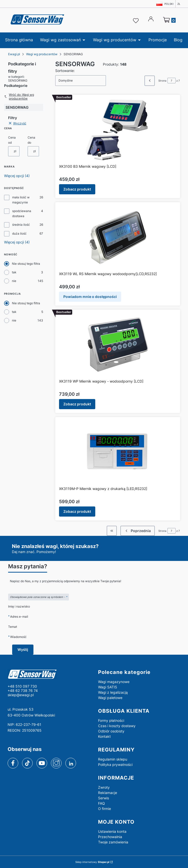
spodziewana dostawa (22, 213)
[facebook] (13, 763)
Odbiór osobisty (111, 731)
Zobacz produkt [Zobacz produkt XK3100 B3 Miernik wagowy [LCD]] (77, 189)
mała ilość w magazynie (21, 200)
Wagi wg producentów (42, 54)
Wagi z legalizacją (113, 692)
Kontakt (104, 736)
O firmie (105, 809)
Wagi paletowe (110, 698)
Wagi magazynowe (114, 682)
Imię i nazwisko (19, 606)
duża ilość (19, 233)
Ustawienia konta (112, 831)
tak (14, 272)
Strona (162, 81)
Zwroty (104, 787)
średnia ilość (21, 225)
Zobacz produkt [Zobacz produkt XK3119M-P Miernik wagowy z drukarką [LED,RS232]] (77, 511)
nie (14, 281)
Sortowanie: (65, 71)
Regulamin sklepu (113, 759)
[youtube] (42, 763)
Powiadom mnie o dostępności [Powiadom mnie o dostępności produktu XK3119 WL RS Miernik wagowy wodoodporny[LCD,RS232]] (90, 297)
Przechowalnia (110, 837)
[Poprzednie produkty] (138, 531)
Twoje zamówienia (113, 842)
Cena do (31, 140)
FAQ (101, 803)
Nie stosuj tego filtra (26, 264)
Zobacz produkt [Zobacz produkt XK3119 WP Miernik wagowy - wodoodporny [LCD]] (77, 404)
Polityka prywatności (115, 765)
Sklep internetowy (92, 862)
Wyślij (23, 649)
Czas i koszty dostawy (117, 726)
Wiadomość (18, 637)
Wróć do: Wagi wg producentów (19, 97)
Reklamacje (108, 793)
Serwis (104, 798)
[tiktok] (27, 763)
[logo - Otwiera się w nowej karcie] (49, 674)
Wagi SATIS (108, 687)
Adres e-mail (19, 617)
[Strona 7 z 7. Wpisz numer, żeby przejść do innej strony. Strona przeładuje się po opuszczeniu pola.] (172, 81)
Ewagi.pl (14, 54)
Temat (13, 627)
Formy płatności (111, 720)
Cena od (12, 140)
